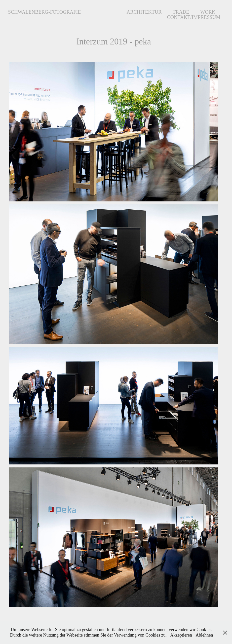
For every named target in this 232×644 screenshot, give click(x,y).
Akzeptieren (181, 635)
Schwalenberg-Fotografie (45, 12)
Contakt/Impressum (194, 17)
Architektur (144, 12)
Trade (181, 12)
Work (208, 12)
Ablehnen (204, 635)
